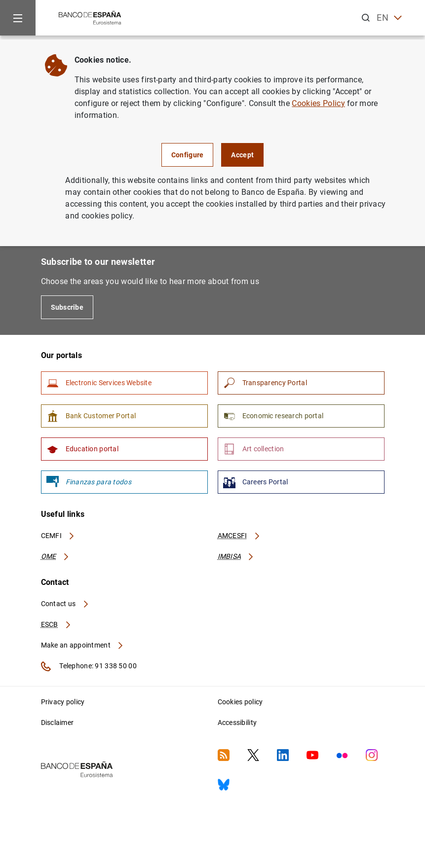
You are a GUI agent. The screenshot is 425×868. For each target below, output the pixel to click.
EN (389, 18)
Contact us (65, 604)
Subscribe (67, 307)
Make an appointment (83, 645)
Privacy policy (63, 702)
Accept (242, 155)
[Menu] (18, 18)
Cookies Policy (318, 103)
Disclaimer (58, 723)
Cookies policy (240, 702)
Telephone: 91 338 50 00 (89, 666)
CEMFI (58, 536)
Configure (188, 155)
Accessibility (237, 723)
